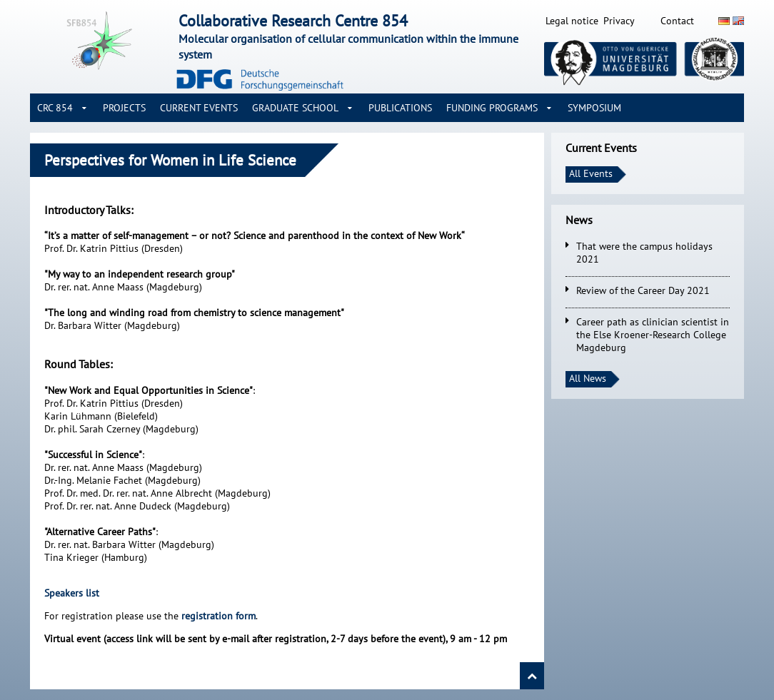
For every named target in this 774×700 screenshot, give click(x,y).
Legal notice (572, 21)
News (579, 220)
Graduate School (295, 108)
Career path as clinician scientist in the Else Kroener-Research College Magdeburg (653, 335)
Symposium (594, 108)
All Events (591, 173)
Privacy (619, 21)
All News (588, 378)
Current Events (199, 108)
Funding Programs (492, 108)
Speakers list (72, 593)
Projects (124, 108)
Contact (677, 21)
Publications (400, 108)
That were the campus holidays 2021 (644, 253)
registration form (218, 616)
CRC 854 (55, 108)
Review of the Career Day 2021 (643, 290)
